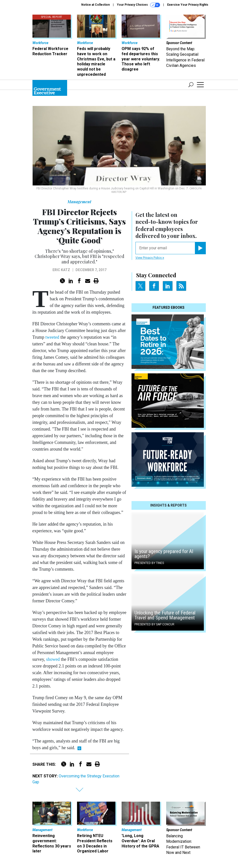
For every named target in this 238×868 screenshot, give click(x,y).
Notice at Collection (95, 5)
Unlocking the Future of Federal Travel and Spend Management (165, 615)
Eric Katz (61, 270)
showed (53, 659)
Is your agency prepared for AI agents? (164, 554)
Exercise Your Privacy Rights (188, 5)
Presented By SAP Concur (154, 624)
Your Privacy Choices (138, 5)
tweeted (52, 337)
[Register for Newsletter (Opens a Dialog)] (200, 248)
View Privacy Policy (150, 258)
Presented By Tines (149, 563)
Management (79, 202)
